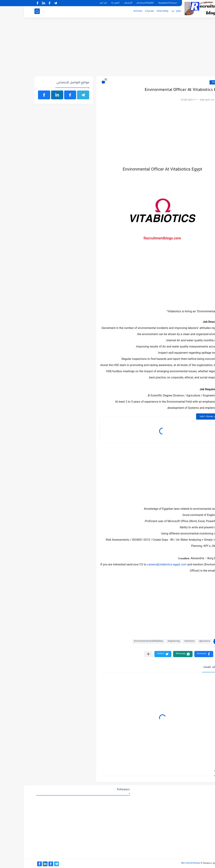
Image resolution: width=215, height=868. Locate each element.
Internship (139, 12)
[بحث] (13, 12)
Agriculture (193, 82)
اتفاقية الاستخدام (121, 3)
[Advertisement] (107, 49)
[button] (180, 654)
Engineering (150, 641)
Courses (126, 12)
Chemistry (165, 641)
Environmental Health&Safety (125, 641)
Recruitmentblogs (167, 863)
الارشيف (104, 3)
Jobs (155, 12)
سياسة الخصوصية (144, 3)
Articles (114, 12)
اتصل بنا (91, 3)
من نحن (79, 3)
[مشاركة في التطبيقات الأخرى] (124, 654)
